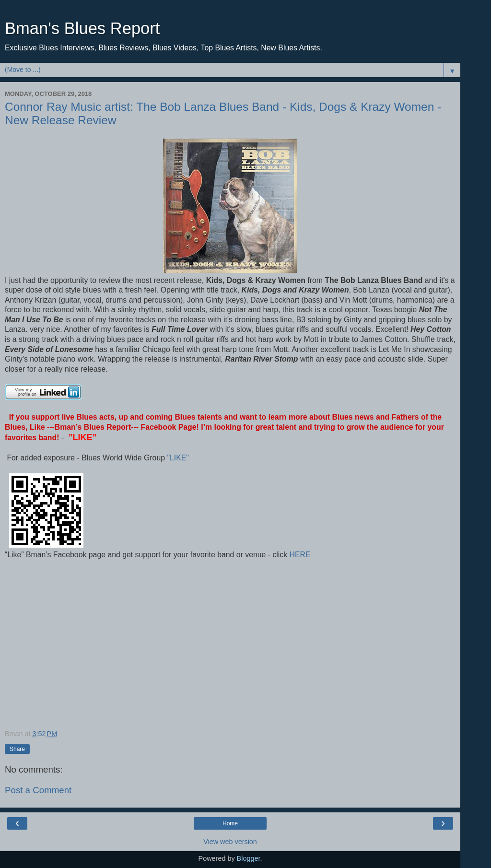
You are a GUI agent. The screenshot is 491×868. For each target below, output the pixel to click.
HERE (299, 555)
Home (230, 823)
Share (17, 749)
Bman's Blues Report (82, 28)
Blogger (249, 858)
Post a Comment (38, 790)
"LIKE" (179, 458)
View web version (230, 842)
